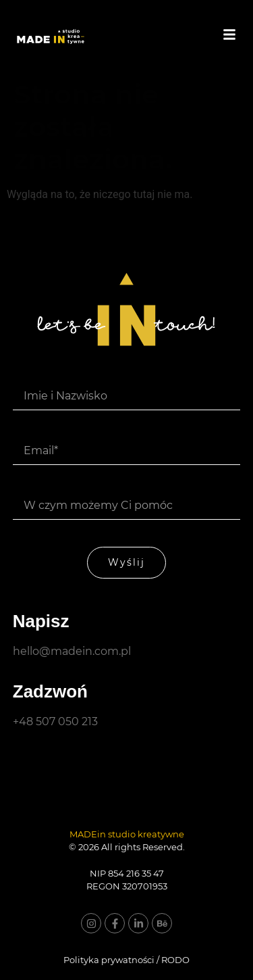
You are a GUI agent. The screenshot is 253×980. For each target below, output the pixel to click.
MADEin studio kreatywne (127, 834)
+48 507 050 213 (55, 721)
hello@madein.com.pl (72, 651)
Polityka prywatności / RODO (126, 960)
